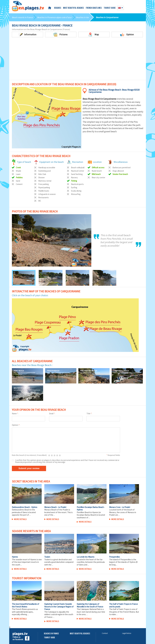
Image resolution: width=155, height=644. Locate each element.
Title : (89, 414)
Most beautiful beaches (73, 8)
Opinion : (16, 425)
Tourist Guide (49, 638)
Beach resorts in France (22, 17)
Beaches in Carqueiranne (107, 17)
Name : (15, 414)
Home (50, 8)
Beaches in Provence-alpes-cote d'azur (54, 17)
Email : (52, 414)
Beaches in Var (82, 17)
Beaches (58, 8)
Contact (105, 633)
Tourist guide (110, 8)
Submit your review (29, 468)
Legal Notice (127, 633)
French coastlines (94, 8)
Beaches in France (51, 634)
